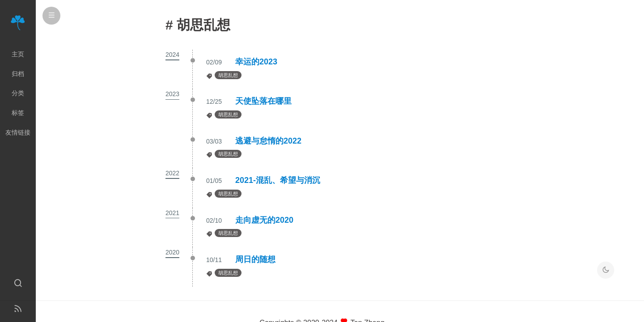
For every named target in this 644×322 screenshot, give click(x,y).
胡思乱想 (228, 75)
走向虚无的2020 (264, 220)
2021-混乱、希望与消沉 (278, 180)
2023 (172, 94)
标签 (18, 113)
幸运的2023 (256, 62)
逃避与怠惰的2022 (268, 141)
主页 (18, 54)
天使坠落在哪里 (263, 101)
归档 (18, 74)
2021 (172, 213)
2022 (172, 173)
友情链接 (18, 132)
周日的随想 (255, 259)
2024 (172, 55)
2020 (172, 252)
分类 (18, 93)
